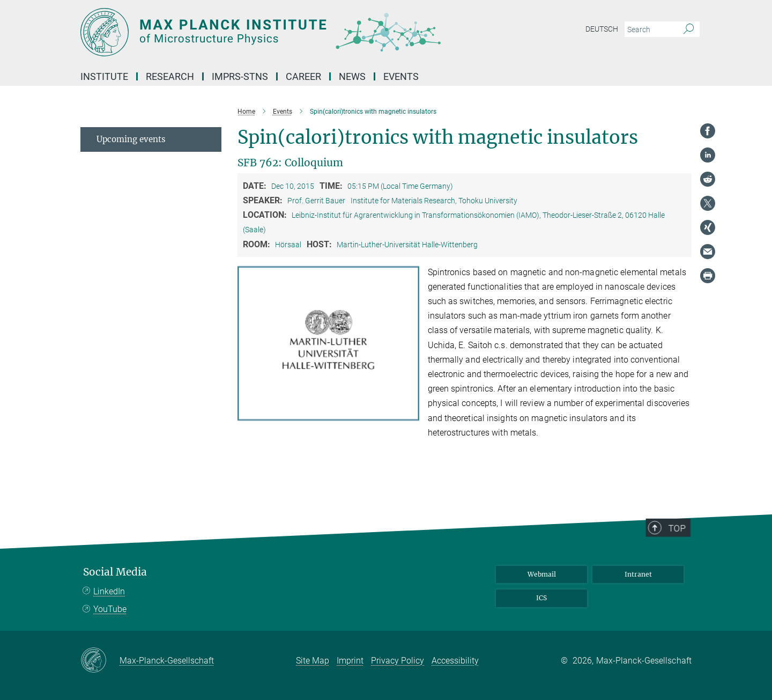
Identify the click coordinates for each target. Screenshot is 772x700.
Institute (104, 76)
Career (303, 76)
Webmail (542, 574)
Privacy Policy (398, 661)
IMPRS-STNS (240, 76)
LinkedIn (109, 591)
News (352, 76)
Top (681, 554)
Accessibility (455, 661)
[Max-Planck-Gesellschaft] (100, 661)
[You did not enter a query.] (650, 30)
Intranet (638, 574)
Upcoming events (131, 139)
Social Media (115, 572)
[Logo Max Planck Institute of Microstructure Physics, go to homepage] (281, 32)
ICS (541, 598)
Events (401, 76)
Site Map (313, 661)
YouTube (110, 609)
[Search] (689, 30)
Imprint (350, 661)
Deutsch (602, 29)
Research (170, 76)
